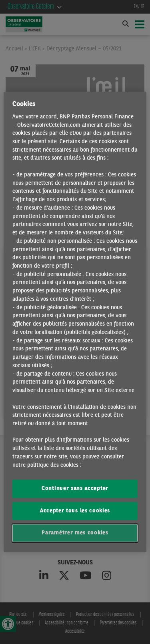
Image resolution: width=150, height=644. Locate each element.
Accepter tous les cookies (75, 511)
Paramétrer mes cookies (75, 533)
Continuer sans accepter (75, 489)
